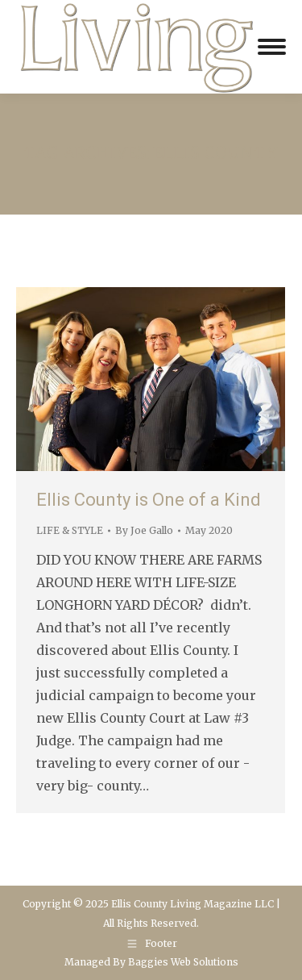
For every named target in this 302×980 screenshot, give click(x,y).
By (144, 530)
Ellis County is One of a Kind (149, 500)
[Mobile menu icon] (272, 47)
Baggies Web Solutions (183, 962)
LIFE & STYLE (70, 530)
